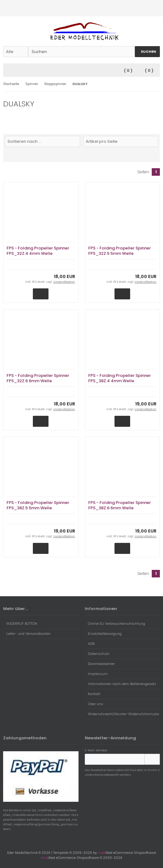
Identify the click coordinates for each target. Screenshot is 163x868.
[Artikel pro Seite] (121, 141)
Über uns (94, 704)
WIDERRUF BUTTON (20, 624)
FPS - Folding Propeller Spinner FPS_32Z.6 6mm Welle (38, 378)
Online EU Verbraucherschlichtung (115, 624)
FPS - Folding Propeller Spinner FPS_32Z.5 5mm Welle (120, 251)
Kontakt (93, 694)
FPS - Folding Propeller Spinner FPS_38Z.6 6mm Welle (120, 505)
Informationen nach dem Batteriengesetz (120, 684)
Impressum (96, 674)
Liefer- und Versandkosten (27, 634)
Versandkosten (64, 282)
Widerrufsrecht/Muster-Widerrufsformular (122, 714)
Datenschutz (97, 654)
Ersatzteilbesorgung (103, 634)
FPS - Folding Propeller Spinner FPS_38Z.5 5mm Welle (38, 505)
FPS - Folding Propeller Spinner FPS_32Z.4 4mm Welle (38, 251)
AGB (90, 644)
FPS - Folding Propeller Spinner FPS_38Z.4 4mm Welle (120, 378)
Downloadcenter (100, 664)
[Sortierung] (43, 141)
